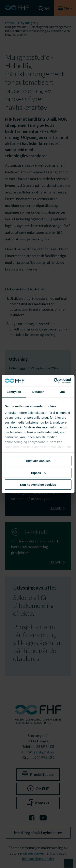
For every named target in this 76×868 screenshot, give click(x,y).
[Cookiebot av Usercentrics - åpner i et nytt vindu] (54, 381)
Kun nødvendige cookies (38, 485)
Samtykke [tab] (14, 392)
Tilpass (38, 473)
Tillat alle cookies (38, 461)
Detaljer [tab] (38, 392)
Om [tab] (62, 392)
